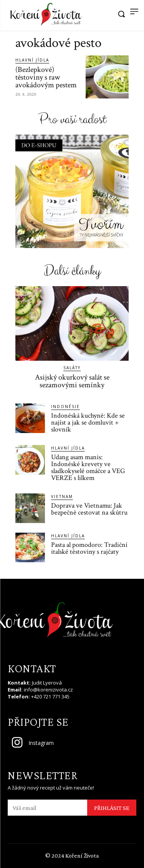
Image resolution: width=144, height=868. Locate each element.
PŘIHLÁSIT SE (112, 808)
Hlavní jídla (32, 60)
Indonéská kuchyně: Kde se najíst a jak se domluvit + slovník (88, 422)
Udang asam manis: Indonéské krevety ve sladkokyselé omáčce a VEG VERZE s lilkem (88, 467)
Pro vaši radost (72, 120)
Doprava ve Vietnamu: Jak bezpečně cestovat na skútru (89, 509)
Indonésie (65, 407)
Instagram (41, 743)
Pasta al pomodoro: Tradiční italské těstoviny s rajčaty (89, 548)
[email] (47, 808)
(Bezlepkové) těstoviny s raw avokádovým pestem (46, 77)
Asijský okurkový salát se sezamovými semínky (72, 381)
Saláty (72, 368)
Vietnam (62, 496)
